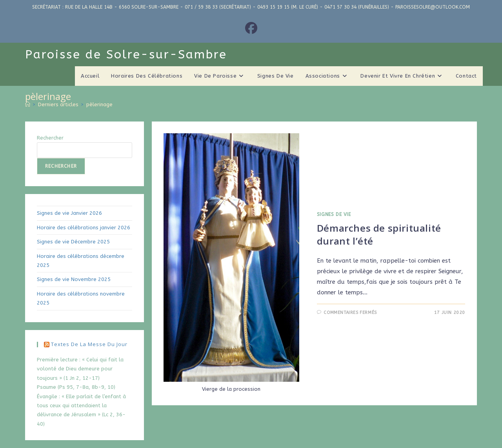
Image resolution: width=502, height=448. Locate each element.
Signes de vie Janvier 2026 (69, 213)
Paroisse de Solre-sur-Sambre (126, 54)
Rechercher (50, 138)
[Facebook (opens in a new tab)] (251, 29)
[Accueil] (28, 104)
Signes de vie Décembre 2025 (73, 242)
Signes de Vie (334, 214)
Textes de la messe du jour (89, 344)
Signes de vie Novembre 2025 (74, 279)
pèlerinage (99, 104)
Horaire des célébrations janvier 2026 (84, 228)
